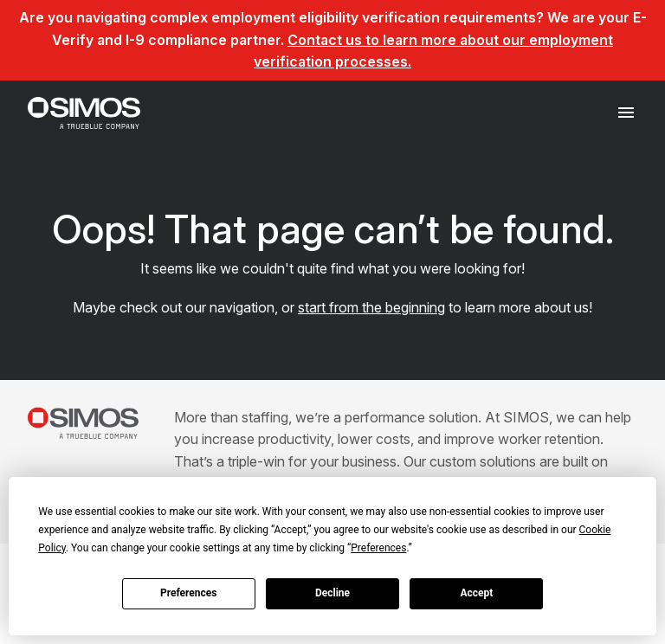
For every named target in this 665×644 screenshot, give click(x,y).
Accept (476, 593)
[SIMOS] (84, 113)
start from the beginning (371, 307)
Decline (332, 593)
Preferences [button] (378, 548)
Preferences (189, 593)
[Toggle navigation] (626, 113)
